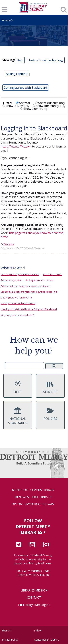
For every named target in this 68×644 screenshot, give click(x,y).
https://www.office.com (16, 146)
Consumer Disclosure (47, 640)
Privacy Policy (10, 640)
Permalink (9, 244)
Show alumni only (34, 109)
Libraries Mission (34, 590)
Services (50, 387)
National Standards (18, 416)
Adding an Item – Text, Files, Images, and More (25, 286)
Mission (7, 630)
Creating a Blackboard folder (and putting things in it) (29, 292)
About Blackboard (53, 274)
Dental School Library (33, 497)
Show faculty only (16, 106)
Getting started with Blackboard (25, 88)
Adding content (16, 74)
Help (20, 60)
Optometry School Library (33, 504)
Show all (23, 103)
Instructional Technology (46, 60)
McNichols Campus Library (33, 490)
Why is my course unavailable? (17, 315)
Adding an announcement (40, 280)
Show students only (50, 103)
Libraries (6, 20)
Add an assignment (11, 280)
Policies (50, 414)
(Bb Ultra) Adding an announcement (20, 274)
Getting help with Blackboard (16, 298)
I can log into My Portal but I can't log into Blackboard (29, 309)
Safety (38, 630)
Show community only (49, 106)
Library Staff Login (36, 605)
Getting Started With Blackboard (18, 303)
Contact (34, 598)
